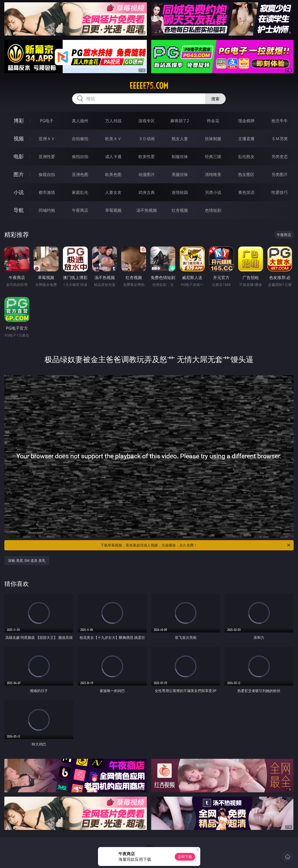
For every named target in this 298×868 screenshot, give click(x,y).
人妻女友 (113, 192)
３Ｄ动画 (147, 139)
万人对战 (113, 121)
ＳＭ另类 (280, 139)
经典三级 (213, 157)
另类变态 (280, 157)
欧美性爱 (147, 157)
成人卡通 (113, 157)
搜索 (215, 99)
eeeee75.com (149, 86)
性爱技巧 (280, 192)
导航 (19, 210)
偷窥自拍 (47, 174)
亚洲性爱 (47, 157)
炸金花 (213, 121)
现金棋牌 (246, 121)
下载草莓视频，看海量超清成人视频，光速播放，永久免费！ (196, 545)
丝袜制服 (213, 139)
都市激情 (47, 192)
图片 (19, 174)
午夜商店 (80, 210)
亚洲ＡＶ (47, 139)
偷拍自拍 (80, 157)
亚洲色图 (80, 174)
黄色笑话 (246, 192)
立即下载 (185, 857)
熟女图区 (246, 174)
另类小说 (213, 192)
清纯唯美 (213, 174)
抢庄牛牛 (280, 121)
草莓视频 (113, 210)
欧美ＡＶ (113, 139)
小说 (19, 192)
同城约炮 (47, 210)
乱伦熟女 (246, 157)
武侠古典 (147, 192)
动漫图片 (147, 174)
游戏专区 (147, 121)
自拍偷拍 (80, 139)
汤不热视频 (147, 210)
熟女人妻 (180, 139)
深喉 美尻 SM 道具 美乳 (27, 560)
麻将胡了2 (180, 121)
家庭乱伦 (80, 192)
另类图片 (280, 174)
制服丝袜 (180, 157)
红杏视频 (180, 210)
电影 (19, 156)
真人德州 (80, 121)
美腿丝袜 (180, 174)
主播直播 (246, 139)
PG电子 (47, 121)
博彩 (19, 121)
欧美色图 (113, 174)
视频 (19, 138)
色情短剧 (213, 210)
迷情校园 (180, 192)
